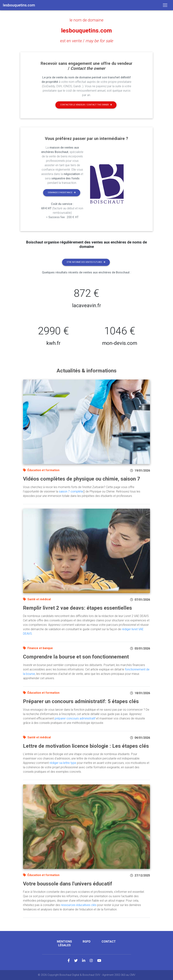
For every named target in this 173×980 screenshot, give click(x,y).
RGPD (87, 942)
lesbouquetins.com (86, 30)
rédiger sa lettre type (63, 763)
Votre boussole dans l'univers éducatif (68, 884)
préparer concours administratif (75, 718)
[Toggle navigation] (165, 5)
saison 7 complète (71, 491)
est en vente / (87, 41)
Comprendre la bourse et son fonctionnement (76, 657)
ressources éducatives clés (79, 905)
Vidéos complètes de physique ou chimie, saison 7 (82, 479)
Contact (109, 942)
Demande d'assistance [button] (62, 193)
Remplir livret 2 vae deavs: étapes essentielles (77, 608)
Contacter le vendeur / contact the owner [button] (86, 105)
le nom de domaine (86, 20)
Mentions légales (64, 943)
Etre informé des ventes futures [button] (86, 262)
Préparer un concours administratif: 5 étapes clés (81, 701)
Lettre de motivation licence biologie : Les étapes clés (86, 746)
